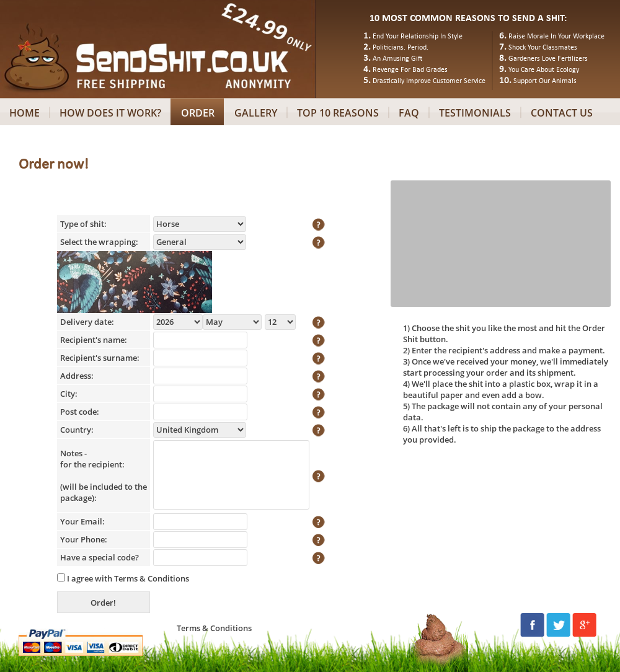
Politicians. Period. (401, 48)
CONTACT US (562, 113)
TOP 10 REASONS (338, 113)
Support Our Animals (545, 81)
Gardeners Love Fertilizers (548, 59)
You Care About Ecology (544, 70)
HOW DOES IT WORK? (110, 113)
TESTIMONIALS (475, 113)
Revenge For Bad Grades (410, 70)
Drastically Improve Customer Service (429, 81)
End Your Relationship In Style (418, 37)
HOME (24, 113)
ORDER (198, 113)
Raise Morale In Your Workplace (556, 37)
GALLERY (256, 113)
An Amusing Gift (397, 59)
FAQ (409, 113)
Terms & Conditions (152, 578)
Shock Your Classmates (543, 48)
